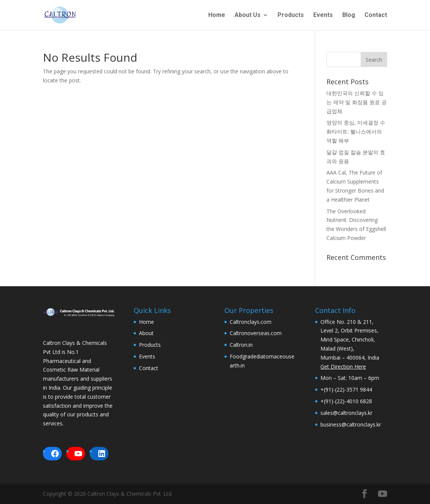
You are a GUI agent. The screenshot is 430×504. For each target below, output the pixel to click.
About (146, 333)
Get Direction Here (343, 367)
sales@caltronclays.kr (346, 413)
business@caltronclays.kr (351, 424)
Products (291, 15)
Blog (349, 15)
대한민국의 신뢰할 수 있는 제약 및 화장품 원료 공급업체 (357, 102)
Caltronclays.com (251, 322)
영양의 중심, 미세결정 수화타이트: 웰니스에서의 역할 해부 (356, 131)
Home (217, 15)
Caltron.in (241, 345)
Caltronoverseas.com (256, 333)
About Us (248, 15)
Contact (376, 15)
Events (323, 15)
